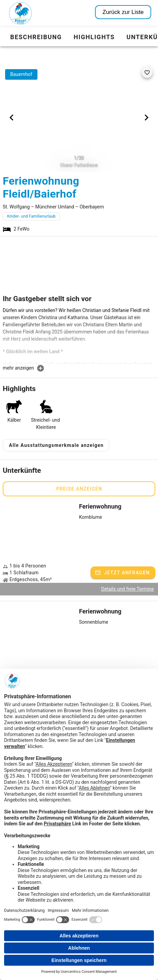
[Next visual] (146, 118)
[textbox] (79, 336)
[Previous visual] (12, 118)
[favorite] (147, 73)
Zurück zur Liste (123, 12)
